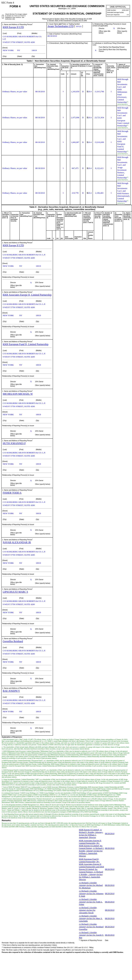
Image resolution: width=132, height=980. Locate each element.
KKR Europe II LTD (13, 27)
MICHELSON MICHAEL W (18, 394)
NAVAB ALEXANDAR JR (17, 542)
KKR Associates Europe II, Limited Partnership (27, 295)
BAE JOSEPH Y (11, 691)
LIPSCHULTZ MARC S (15, 592)
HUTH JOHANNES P (14, 443)
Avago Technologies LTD (60, 26)
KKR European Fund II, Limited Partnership (26, 344)
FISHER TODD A (12, 493)
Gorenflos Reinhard (13, 641)
